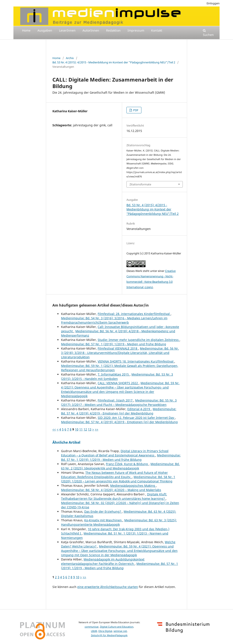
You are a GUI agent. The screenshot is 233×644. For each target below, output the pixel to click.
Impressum (136, 30)
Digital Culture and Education (117, 627)
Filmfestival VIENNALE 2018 (118, 348)
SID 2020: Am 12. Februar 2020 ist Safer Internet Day (136, 418)
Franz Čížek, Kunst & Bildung (127, 464)
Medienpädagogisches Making (133, 486)
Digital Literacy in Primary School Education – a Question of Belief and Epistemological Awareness (115, 453)
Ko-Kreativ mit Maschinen (103, 520)
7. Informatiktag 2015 (114, 374)
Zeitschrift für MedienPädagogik (109, 635)
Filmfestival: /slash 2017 (116, 400)
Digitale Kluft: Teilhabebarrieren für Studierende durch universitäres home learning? (114, 496)
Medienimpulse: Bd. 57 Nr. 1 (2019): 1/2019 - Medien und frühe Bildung (114, 344)
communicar (92, 627)
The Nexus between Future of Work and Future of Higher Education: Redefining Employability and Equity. (114, 475)
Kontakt (157, 30)
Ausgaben (45, 30)
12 (85, 429)
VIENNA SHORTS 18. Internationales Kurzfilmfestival (136, 361)
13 (90, 429)
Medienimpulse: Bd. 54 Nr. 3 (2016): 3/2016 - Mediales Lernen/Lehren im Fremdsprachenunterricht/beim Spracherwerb (114, 320)
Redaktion (113, 30)
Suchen (208, 33)
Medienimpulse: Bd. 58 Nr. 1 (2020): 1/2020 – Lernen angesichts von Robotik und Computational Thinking (118, 479)
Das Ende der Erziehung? (103, 512)
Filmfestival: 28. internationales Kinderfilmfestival (134, 314)
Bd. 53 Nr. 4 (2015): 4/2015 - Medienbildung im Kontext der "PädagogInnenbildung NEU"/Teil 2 (114, 62)
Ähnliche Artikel (66, 442)
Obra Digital (105, 631)
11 (81, 429)
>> (97, 429)
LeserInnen (67, 30)
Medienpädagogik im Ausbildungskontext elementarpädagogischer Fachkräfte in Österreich (103, 561)
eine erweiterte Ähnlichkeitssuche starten (108, 587)
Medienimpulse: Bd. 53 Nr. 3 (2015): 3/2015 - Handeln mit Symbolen (117, 377)
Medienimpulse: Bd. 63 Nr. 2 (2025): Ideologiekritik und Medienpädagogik (120, 466)
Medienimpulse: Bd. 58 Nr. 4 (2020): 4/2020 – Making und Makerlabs (111, 490)
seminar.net (120, 631)
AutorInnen (91, 30)
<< (54, 429)
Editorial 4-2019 (139, 409)
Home (26, 30)
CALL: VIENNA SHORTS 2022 (118, 383)
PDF (135, 110)
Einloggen (213, 3)
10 (77, 429)
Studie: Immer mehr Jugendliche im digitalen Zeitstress (139, 340)
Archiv (70, 58)
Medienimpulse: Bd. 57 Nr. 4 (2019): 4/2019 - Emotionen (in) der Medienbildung (119, 411)
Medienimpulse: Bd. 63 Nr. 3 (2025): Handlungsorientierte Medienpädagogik (119, 522)
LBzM (94, 631)
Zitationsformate (140, 184)
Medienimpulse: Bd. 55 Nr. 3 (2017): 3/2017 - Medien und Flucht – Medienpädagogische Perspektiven (119, 402)
